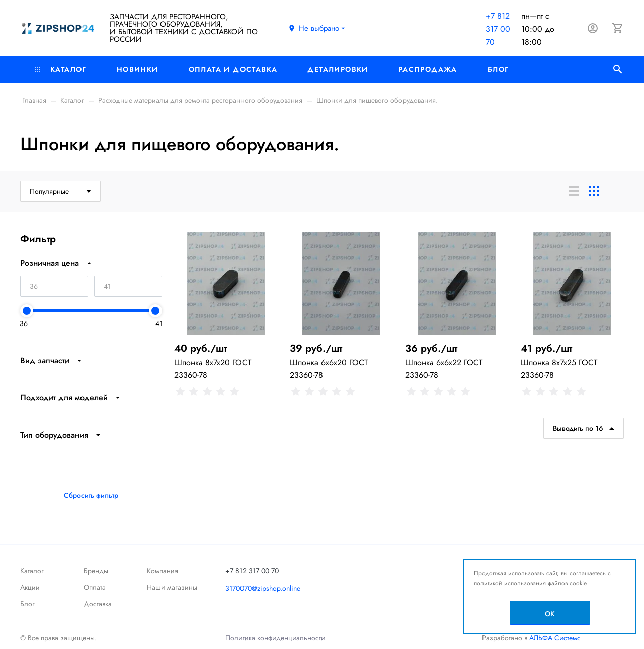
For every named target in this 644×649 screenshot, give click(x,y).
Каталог (61, 69)
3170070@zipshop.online (263, 588)
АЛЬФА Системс (554, 638)
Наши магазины (172, 587)
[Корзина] (618, 28)
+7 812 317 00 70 (498, 29)
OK (550, 614)
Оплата (95, 587)
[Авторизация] (593, 28)
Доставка (98, 604)
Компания (163, 571)
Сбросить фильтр (91, 495)
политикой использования (510, 583)
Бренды (96, 571)
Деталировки (338, 69)
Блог (498, 69)
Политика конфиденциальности (275, 638)
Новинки (138, 69)
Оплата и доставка (233, 69)
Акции (30, 587)
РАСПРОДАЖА (428, 69)
